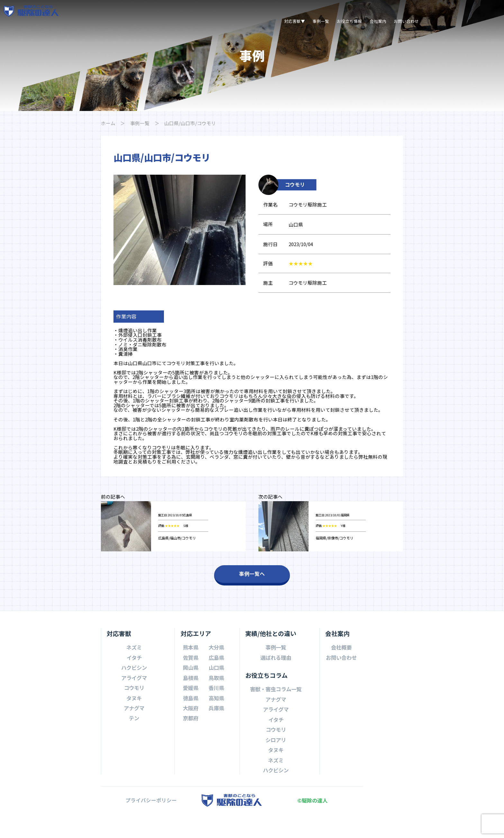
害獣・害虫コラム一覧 (276, 714)
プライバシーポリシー (151, 826)
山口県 (216, 693)
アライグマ (134, 703)
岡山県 (191, 693)
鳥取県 (216, 703)
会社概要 (341, 672)
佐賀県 (191, 683)
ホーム (109, 123)
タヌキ (134, 723)
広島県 (216, 683)
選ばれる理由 (276, 683)
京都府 (191, 743)
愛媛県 (191, 713)
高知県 (216, 723)
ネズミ (134, 672)
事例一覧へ (252, 599)
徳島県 (191, 723)
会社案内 (378, 21)
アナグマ (134, 733)
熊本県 (191, 672)
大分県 (216, 672)
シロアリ (276, 765)
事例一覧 (321, 21)
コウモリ (134, 713)
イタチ (134, 683)
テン (134, 743)
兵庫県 (216, 733)
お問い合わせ (406, 21)
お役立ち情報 (349, 21)
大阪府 (191, 733)
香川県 (216, 713)
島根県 (191, 703)
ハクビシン (134, 693)
